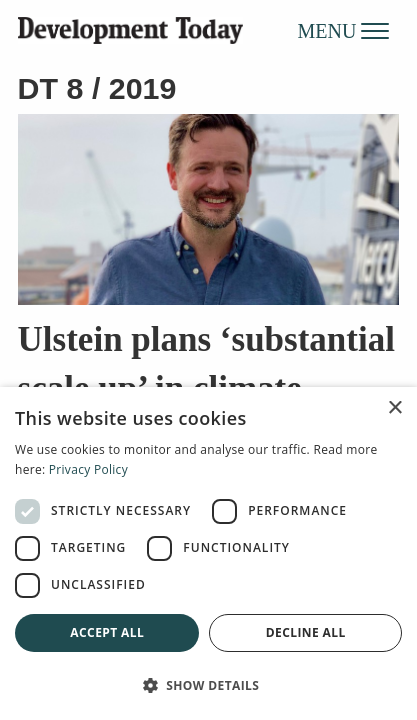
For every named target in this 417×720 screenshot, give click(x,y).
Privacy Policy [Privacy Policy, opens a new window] (88, 469)
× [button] (394, 408)
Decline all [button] (306, 632)
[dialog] (208, 553)
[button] (208, 685)
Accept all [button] (107, 632)
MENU (344, 30)
